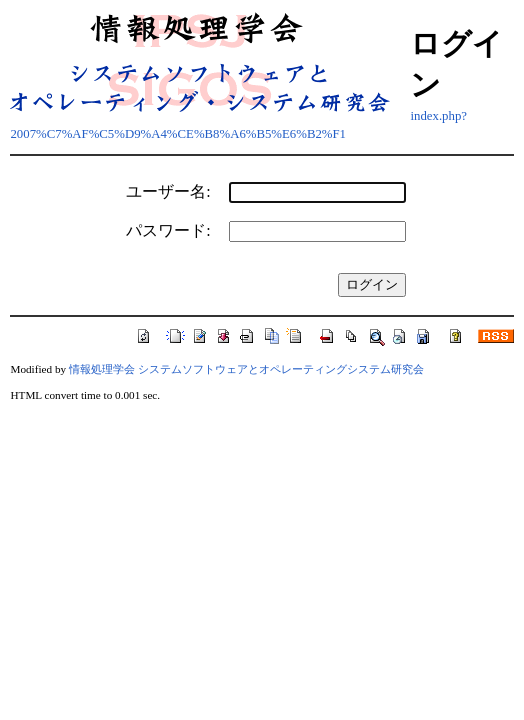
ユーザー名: (168, 191)
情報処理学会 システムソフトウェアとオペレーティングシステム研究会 (246, 369)
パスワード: (168, 230)
